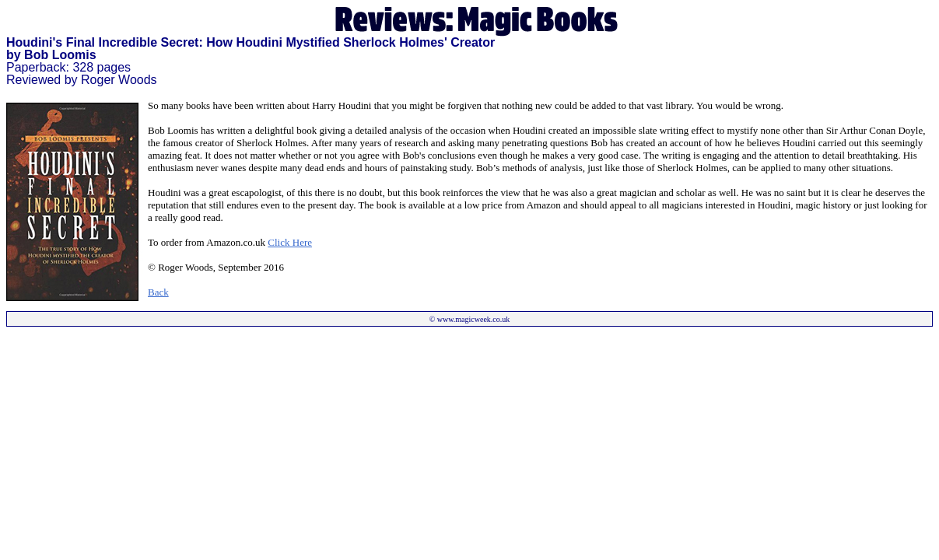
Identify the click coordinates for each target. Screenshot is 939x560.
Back (158, 292)
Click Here (290, 242)
